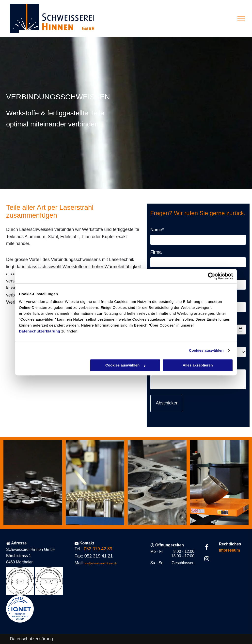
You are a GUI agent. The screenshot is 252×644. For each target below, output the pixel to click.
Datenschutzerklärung (40, 331)
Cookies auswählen (206, 350)
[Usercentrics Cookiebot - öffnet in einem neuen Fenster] (212, 276)
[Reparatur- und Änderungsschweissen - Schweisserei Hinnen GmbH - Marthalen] (33, 483)
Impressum (229, 550)
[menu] (241, 18)
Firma (156, 252)
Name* (157, 230)
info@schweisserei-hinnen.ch (101, 564)
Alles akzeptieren (198, 365)
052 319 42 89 (98, 549)
